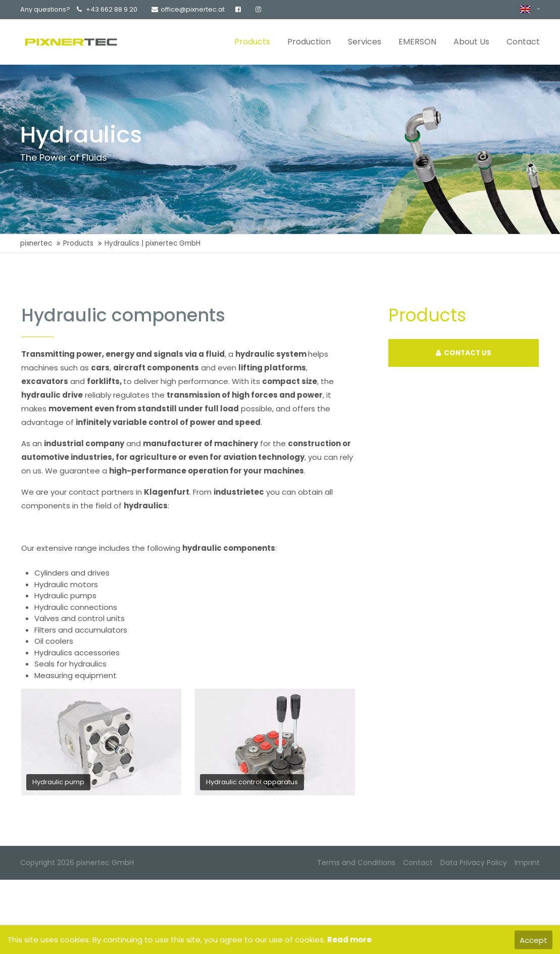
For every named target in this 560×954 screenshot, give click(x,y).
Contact (418, 863)
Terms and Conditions (356, 863)
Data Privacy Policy (474, 863)
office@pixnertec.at (188, 9)
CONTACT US (464, 353)
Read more (349, 940)
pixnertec (36, 243)
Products (78, 243)
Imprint (527, 863)
